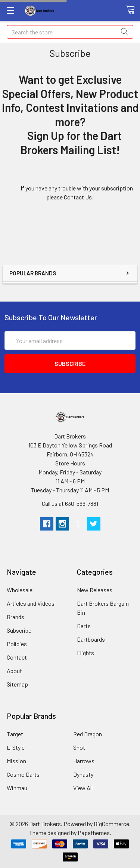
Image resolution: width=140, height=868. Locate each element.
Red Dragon (88, 734)
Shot (79, 747)
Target (15, 734)
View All (83, 788)
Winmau (17, 788)
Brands (15, 617)
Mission (16, 761)
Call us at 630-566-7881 (70, 503)
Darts (84, 626)
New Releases (95, 590)
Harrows (84, 761)
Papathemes (94, 833)
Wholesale (20, 590)
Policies (17, 644)
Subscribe (19, 630)
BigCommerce (111, 824)
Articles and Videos (31, 603)
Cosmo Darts (23, 774)
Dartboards (91, 639)
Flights (85, 653)
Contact (17, 657)
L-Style (16, 747)
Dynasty (83, 774)
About (14, 671)
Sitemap (17, 684)
